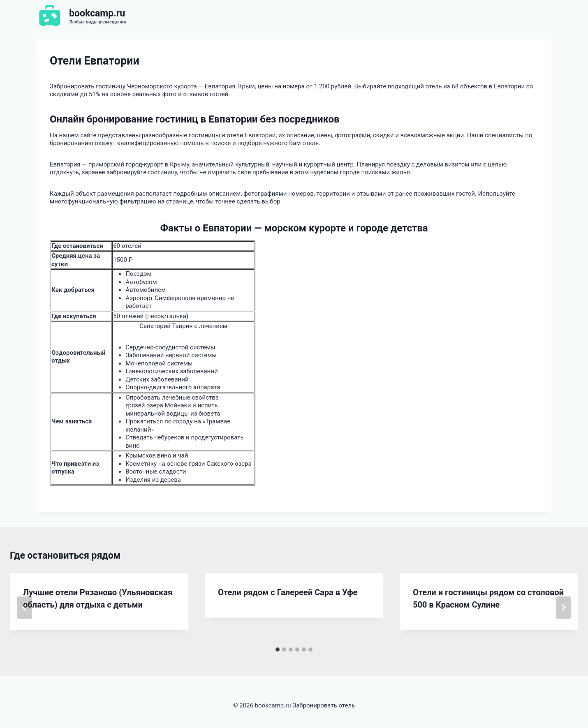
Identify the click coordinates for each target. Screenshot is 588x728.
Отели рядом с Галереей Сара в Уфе (288, 592)
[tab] (278, 649)
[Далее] (563, 608)
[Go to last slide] (25, 608)
